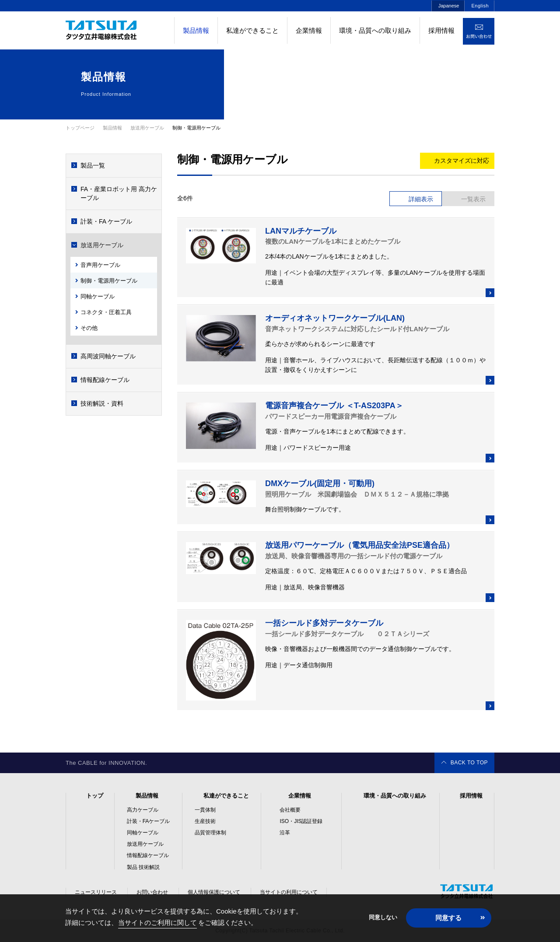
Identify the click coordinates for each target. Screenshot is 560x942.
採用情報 (441, 30)
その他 (89, 328)
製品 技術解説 (143, 867)
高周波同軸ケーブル (108, 356)
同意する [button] (448, 918)
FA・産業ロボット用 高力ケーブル (119, 193)
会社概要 (290, 810)
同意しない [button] (383, 917)
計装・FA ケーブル (106, 221)
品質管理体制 (210, 833)
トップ (95, 796)
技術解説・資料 (102, 403)
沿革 (285, 833)
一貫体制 (205, 810)
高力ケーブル (143, 810)
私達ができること (252, 30)
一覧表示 (473, 199)
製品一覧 (93, 165)
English (480, 6)
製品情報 (147, 796)
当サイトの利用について (289, 892)
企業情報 (309, 30)
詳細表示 (421, 199)
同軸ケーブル (98, 296)
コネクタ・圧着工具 (106, 312)
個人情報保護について (214, 892)
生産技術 (205, 821)
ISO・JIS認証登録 (301, 821)
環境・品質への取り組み (375, 30)
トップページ (80, 128)
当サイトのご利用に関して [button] (157, 923)
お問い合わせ (152, 892)
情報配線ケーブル (105, 380)
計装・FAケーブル (149, 821)
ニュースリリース (96, 892)
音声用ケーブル (100, 265)
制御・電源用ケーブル (109, 281)
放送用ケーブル (102, 245)
